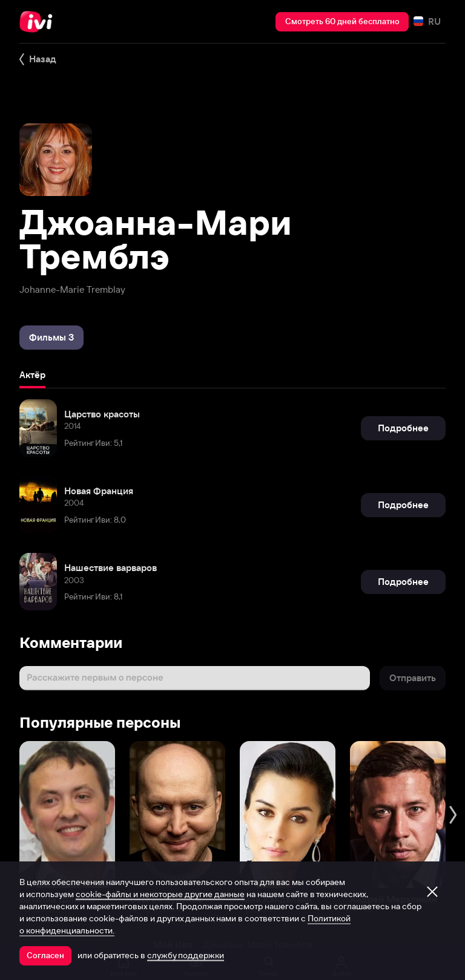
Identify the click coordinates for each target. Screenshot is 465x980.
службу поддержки (186, 955)
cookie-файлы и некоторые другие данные (160, 894)
